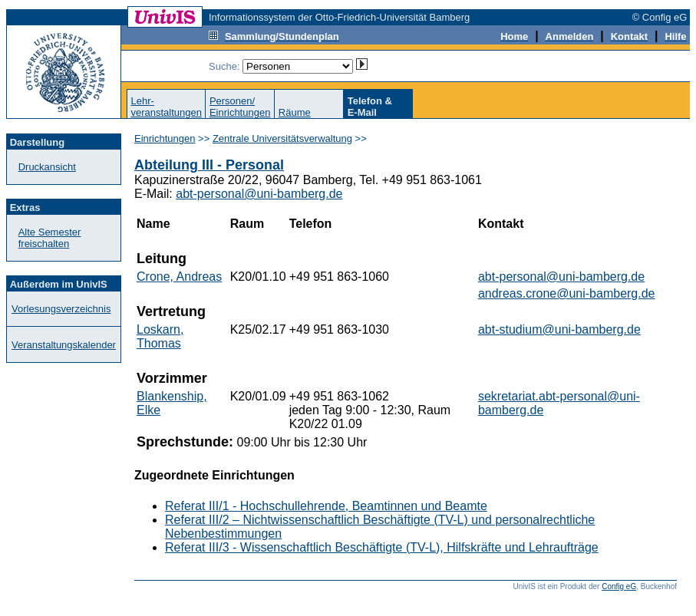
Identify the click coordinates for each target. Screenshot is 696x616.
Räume (295, 112)
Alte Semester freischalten (50, 238)
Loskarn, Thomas (160, 336)
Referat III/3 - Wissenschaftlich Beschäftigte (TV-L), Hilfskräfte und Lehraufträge (382, 547)
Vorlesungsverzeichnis (61, 309)
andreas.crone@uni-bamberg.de (567, 293)
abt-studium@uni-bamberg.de (559, 329)
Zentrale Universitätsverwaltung (282, 138)
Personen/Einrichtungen (240, 107)
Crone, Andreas (179, 277)
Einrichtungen (165, 138)
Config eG (619, 586)
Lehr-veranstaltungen (166, 107)
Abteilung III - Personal (209, 165)
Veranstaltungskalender (64, 345)
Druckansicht (47, 167)
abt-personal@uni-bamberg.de (259, 194)
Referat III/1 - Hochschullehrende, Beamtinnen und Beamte (326, 506)
